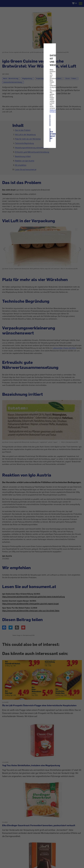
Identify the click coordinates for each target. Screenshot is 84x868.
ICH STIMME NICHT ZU (50, 135)
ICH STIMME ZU (50, 120)
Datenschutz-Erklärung (55, 111)
